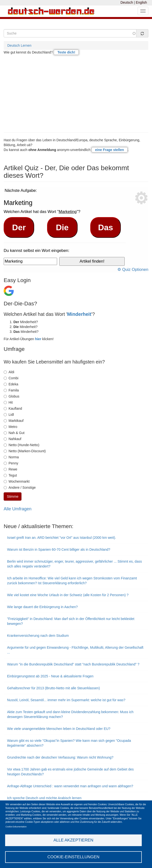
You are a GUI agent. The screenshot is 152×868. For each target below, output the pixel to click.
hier (38, 339)
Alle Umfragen (18, 509)
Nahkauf (12, 439)
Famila (11, 390)
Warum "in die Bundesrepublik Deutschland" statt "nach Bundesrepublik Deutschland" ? (73, 664)
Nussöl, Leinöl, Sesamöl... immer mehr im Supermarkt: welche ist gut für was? (66, 700)
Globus (11, 396)
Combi (11, 378)
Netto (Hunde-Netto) (21, 445)
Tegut (10, 475)
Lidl (9, 415)
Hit (8, 402)
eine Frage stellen (110, 150)
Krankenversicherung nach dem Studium (38, 636)
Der (19, 227)
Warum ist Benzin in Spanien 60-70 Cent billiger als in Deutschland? (59, 549)
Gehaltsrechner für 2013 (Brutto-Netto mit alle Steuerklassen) (54, 688)
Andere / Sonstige (20, 487)
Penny (11, 463)
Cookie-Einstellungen (73, 857)
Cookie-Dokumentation (16, 827)
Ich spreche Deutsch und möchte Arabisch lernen (44, 798)
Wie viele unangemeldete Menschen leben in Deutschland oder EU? (59, 729)
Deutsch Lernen (19, 45)
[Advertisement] (76, 94)
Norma (11, 457)
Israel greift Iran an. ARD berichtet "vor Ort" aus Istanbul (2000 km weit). (61, 538)
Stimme (13, 496)
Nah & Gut (14, 433)
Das (106, 227)
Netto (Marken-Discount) (25, 451)
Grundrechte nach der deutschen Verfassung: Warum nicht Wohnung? (60, 757)
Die (62, 227)
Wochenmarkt (17, 481)
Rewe (10, 469)
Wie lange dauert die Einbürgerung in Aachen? (42, 607)
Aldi (9, 372)
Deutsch (127, 2)
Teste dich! (66, 52)
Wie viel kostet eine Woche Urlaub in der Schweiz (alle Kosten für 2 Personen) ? (68, 595)
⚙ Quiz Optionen (133, 270)
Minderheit (79, 314)
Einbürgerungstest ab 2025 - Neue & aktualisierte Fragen (50, 676)
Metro (10, 427)
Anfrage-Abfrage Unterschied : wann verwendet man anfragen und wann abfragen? (70, 786)
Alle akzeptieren (73, 840)
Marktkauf (14, 421)
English (141, 2)
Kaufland (13, 408)
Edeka (11, 384)
